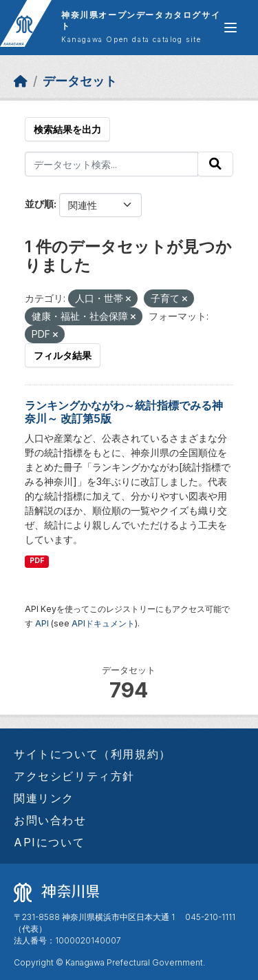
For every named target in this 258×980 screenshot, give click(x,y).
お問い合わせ (50, 820)
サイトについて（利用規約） (93, 754)
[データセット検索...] (111, 164)
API (42, 623)
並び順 (39, 204)
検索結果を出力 (67, 129)
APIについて (49, 842)
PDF (37, 561)
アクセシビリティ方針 (74, 776)
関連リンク (44, 798)
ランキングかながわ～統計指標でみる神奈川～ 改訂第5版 (124, 412)
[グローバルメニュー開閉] (230, 28)
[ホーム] (21, 81)
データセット (80, 81)
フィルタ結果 (63, 355)
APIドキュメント (103, 623)
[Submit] (215, 164)
